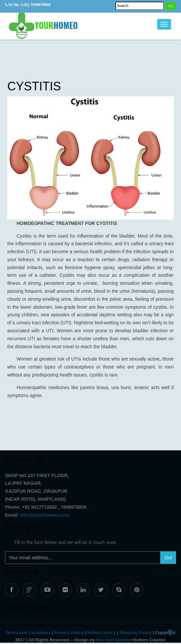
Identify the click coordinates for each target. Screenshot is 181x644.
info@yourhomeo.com (45, 515)
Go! (168, 558)
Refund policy (101, 633)
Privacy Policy (69, 633)
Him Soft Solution (114, 640)
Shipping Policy (136, 633)
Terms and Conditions (28, 633)
